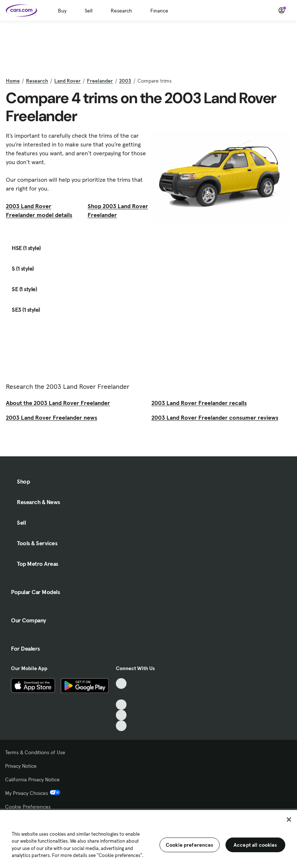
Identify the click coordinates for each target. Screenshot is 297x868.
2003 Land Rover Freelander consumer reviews (215, 417)
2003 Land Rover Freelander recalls (199, 403)
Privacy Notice (21, 766)
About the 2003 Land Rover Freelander (58, 403)
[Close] (289, 820)
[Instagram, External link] (121, 715)
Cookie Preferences (28, 807)
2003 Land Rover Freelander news (52, 417)
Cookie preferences (190, 845)
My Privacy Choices (33, 793)
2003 (125, 81)
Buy (62, 11)
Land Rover (67, 81)
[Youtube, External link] (121, 705)
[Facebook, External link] (121, 694)
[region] (148, 838)
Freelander (100, 81)
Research (121, 11)
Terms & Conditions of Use (35, 752)
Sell (89, 11)
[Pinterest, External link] (121, 726)
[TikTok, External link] (121, 683)
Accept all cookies (255, 845)
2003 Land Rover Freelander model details (39, 210)
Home (13, 81)
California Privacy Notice (32, 780)
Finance (159, 11)
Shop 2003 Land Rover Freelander (118, 210)
